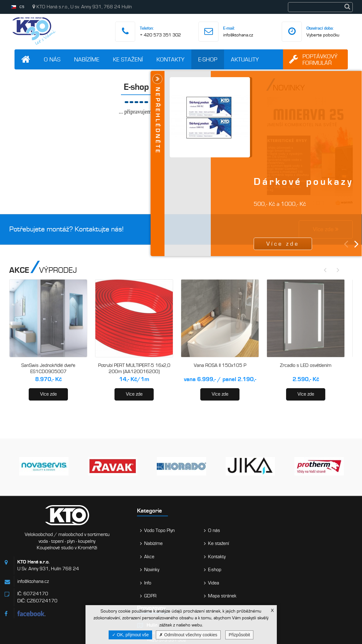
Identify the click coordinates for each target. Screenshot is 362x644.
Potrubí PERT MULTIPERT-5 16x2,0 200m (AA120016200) (134, 368)
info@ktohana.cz (238, 35)
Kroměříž (204, 552)
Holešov (202, 576)
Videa (148, 583)
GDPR (107, 596)
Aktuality (245, 59)
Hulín (199, 528)
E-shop (208, 59)
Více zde (48, 394)
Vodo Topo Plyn (116, 530)
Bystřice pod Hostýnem (218, 600)
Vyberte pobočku (323, 35)
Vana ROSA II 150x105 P (220, 365)
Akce (106, 557)
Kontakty (171, 59)
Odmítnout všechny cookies (188, 635)
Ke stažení (128, 59)
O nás (52, 59)
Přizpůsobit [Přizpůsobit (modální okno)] (239, 635)
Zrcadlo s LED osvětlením (306, 365)
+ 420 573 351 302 (160, 35)
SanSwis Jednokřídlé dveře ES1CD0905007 (48, 368)
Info (104, 583)
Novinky (108, 570)
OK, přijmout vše (130, 635)
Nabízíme (87, 59)
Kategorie (106, 511)
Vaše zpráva (317, 589)
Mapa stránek (157, 596)
